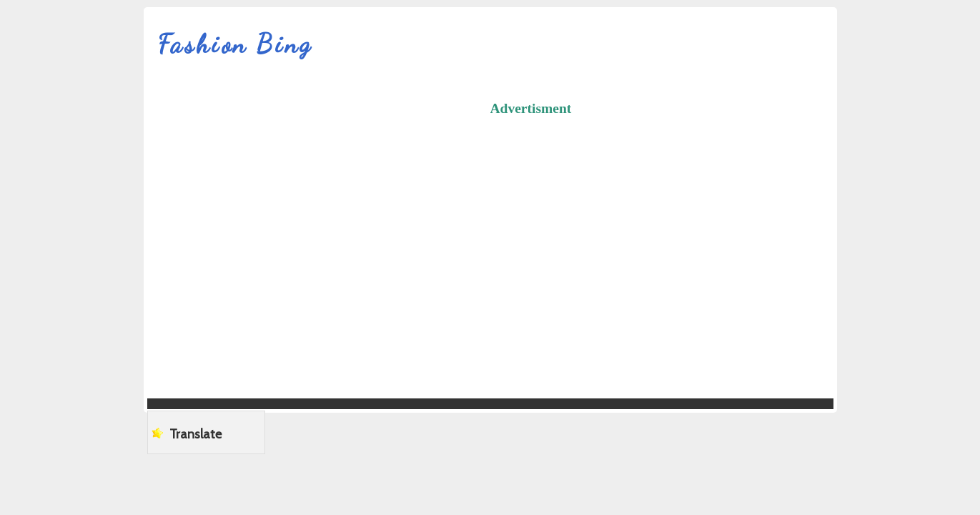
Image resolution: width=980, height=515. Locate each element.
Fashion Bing (236, 44)
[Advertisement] (735, 228)
